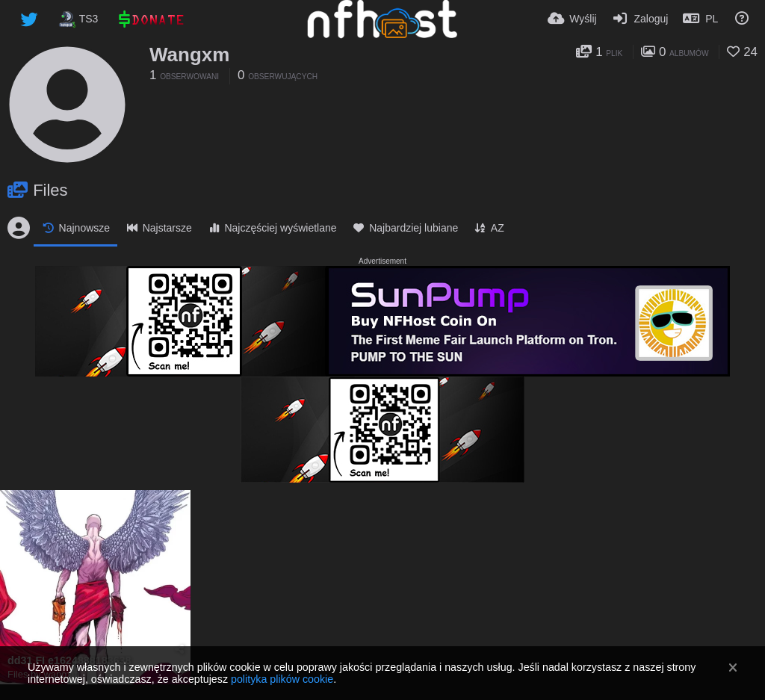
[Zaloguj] (640, 19)
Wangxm (189, 55)
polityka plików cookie (282, 679)
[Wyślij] (572, 19)
